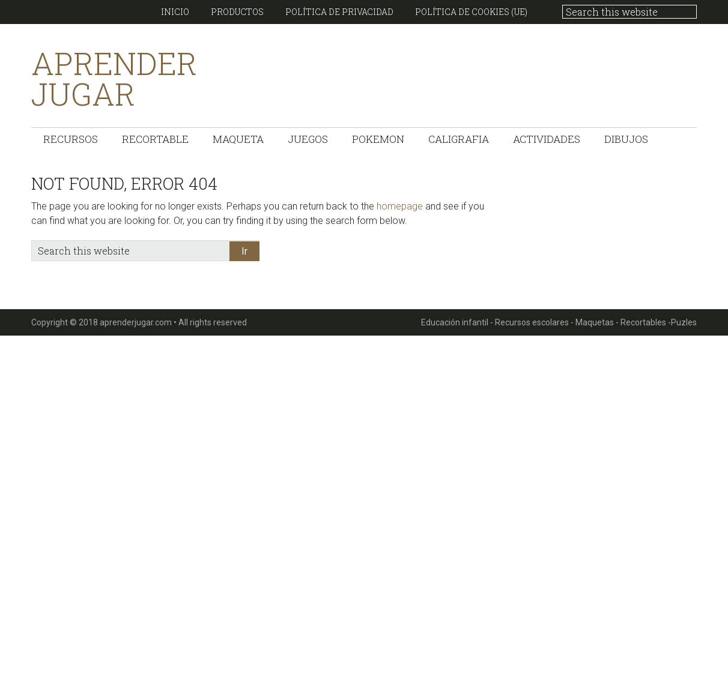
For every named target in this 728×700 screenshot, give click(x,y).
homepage (400, 206)
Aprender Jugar (114, 79)
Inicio (175, 12)
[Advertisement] (360, 516)
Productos (237, 12)
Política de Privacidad (339, 12)
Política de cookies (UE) (471, 12)
